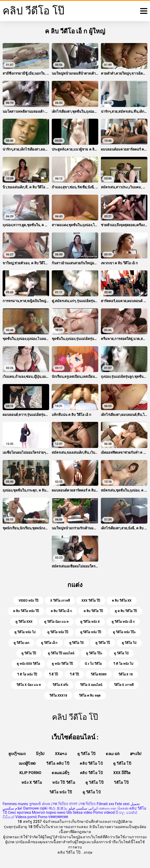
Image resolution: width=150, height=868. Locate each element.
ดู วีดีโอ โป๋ (121, 653)
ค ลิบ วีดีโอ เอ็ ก (61, 611)
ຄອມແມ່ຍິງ (60, 773)
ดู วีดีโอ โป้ (92, 792)
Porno (43, 817)
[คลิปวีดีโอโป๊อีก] (144, 11)
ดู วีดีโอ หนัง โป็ (58, 632)
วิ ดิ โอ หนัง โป (123, 664)
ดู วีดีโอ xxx (24, 622)
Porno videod (104, 812)
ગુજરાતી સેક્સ (39, 804)
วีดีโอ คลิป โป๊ (58, 763)
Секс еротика (19, 812)
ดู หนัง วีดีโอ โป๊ (62, 664)
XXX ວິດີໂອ (122, 773)
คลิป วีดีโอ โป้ (91, 763)
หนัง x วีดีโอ (32, 782)
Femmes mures (15, 804)
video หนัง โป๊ (28, 601)
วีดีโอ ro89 (99, 674)
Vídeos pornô (26, 817)
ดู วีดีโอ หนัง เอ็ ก (123, 622)
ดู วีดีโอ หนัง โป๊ (91, 632)
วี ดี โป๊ (74, 674)
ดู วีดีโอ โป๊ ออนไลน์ (61, 653)
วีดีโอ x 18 (126, 674)
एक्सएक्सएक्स (58, 817)
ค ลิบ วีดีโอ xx (122, 601)
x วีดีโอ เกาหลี (60, 601)
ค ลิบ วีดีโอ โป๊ (93, 611)
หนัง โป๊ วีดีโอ (64, 782)
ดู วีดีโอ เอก (21, 643)
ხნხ (69, 812)
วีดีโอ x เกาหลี (124, 685)
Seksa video (82, 812)
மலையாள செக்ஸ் (113, 808)
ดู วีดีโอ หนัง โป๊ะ (124, 632)
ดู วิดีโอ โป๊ (94, 782)
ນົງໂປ (40, 754)
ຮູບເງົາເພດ (17, 754)
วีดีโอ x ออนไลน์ (91, 685)
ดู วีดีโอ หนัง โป (25, 632)
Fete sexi (122, 804)
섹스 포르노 (58, 808)
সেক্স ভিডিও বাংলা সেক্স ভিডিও (73, 804)
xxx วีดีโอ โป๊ (91, 601)
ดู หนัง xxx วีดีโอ (28, 664)
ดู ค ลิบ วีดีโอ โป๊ (126, 611)
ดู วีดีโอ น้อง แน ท (56, 622)
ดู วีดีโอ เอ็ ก (49, 643)
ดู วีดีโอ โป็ (103, 643)
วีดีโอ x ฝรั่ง (60, 685)
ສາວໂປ (136, 754)
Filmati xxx (105, 804)
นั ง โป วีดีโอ (93, 664)
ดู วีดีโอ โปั (77, 643)
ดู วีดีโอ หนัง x (90, 622)
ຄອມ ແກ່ (113, 754)
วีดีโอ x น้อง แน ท (29, 685)
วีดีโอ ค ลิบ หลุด (90, 696)
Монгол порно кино (49, 812)
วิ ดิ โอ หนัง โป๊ (27, 674)
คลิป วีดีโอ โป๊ (70, 852)
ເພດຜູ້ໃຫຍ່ (27, 763)
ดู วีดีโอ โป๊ (29, 653)
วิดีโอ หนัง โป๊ (61, 792)
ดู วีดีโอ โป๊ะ (94, 653)
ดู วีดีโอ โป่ (129, 643)
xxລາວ (61, 754)
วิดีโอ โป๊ (121, 782)
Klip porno (31, 773)
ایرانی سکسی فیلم (83, 808)
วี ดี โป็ (53, 674)
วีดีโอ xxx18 (58, 696)
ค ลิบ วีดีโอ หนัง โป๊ (26, 611)
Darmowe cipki (35, 808)
